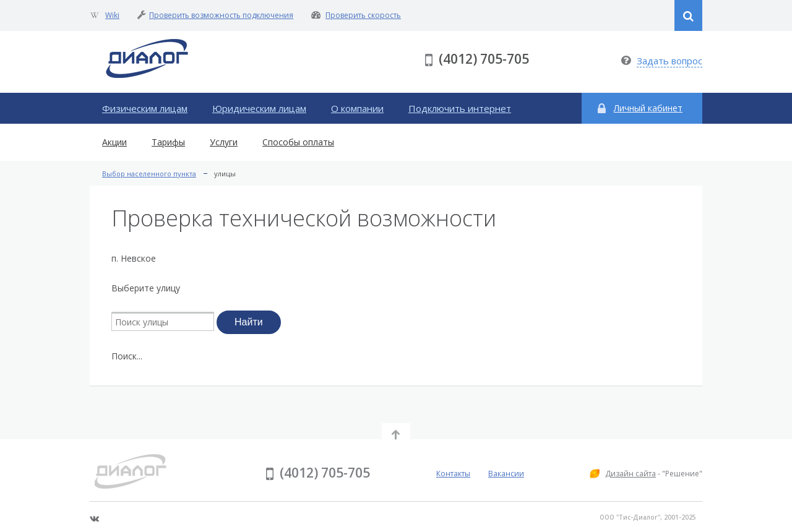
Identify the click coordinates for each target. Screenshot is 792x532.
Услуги (224, 142)
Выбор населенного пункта (149, 174)
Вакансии (506, 474)
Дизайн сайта (631, 474)
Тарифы (168, 142)
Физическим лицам (145, 108)
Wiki (112, 15)
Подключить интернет (460, 108)
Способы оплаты (298, 142)
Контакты (453, 474)
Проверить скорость (363, 15)
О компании (357, 108)
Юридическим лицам (259, 108)
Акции (114, 142)
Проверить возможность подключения (221, 15)
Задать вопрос (669, 61)
